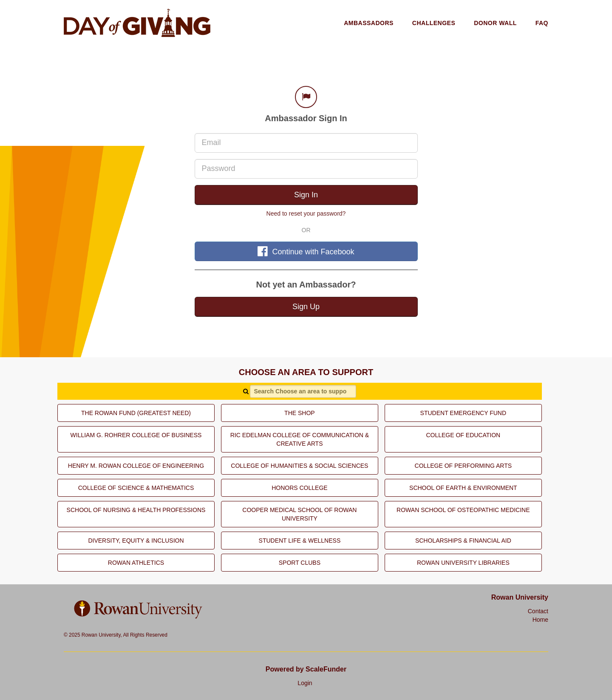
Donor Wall (495, 23)
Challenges (434, 23)
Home (540, 620)
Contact (538, 611)
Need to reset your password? (306, 213)
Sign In (306, 195)
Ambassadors (369, 23)
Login (305, 683)
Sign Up (306, 307)
